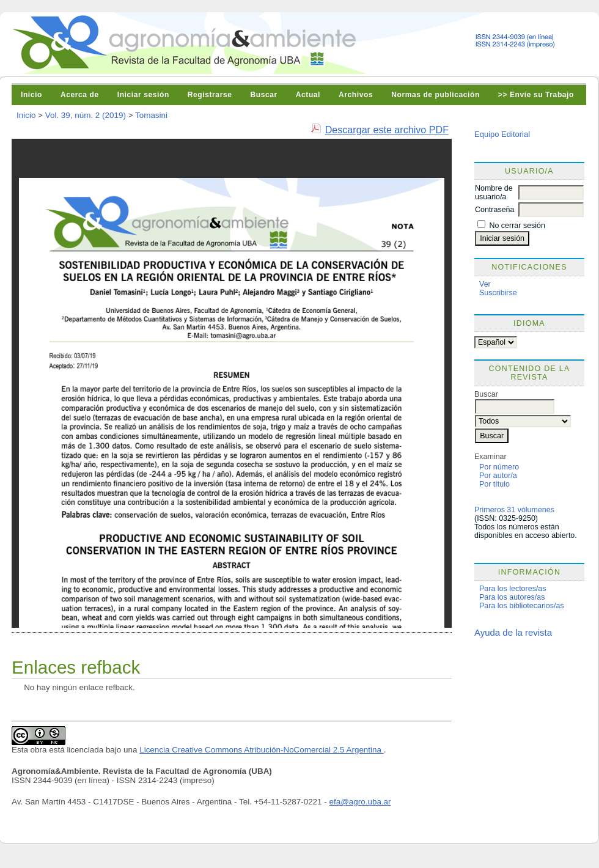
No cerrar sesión (517, 226)
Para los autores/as (512, 597)
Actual (308, 95)
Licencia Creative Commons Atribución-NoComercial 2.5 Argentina (262, 750)
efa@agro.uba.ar (360, 802)
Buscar (263, 95)
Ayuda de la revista (513, 632)
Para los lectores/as (513, 589)
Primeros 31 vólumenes (514, 510)
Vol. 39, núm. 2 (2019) (86, 115)
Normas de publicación (435, 95)
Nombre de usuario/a (494, 193)
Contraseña (494, 210)
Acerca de (80, 95)
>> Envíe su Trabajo (536, 95)
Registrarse (210, 95)
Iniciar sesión (143, 95)
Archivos (356, 95)
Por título (494, 484)
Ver (485, 284)
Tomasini (151, 115)
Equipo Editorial (502, 134)
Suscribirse (498, 293)
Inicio (31, 95)
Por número (499, 467)
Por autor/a (498, 476)
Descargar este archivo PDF (387, 130)
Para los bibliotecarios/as (522, 606)
